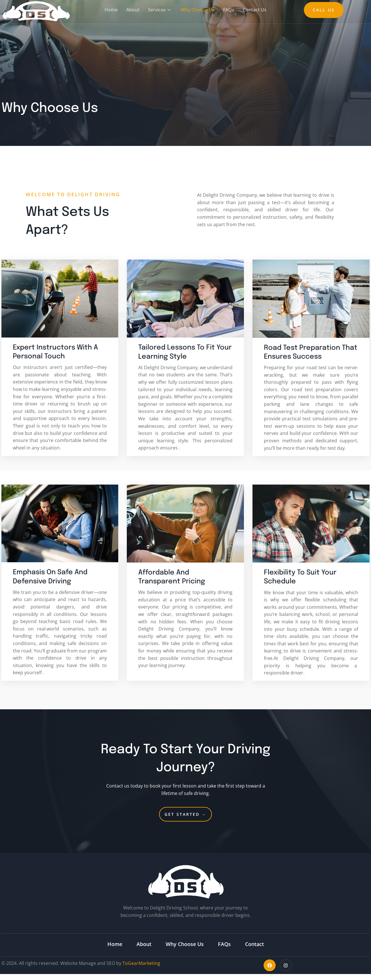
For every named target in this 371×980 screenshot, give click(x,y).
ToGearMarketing (141, 963)
